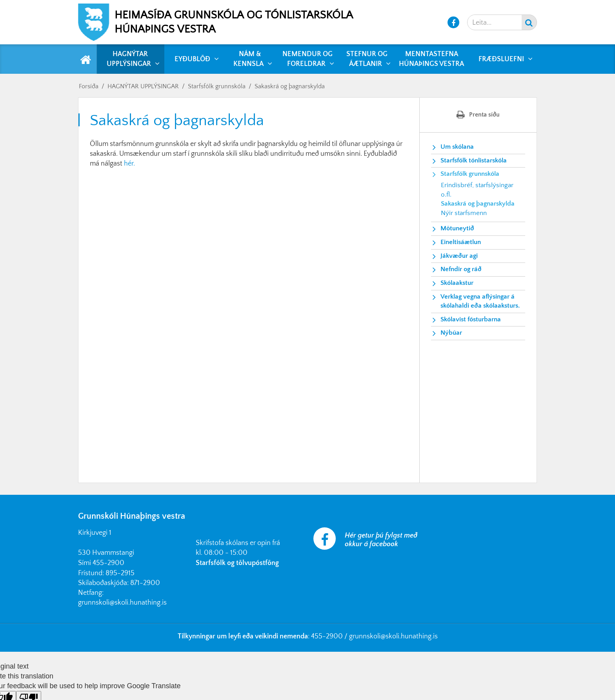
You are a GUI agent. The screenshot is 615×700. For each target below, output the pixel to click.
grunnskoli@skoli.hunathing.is (122, 603)
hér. (129, 164)
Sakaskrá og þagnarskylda (290, 86)
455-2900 (108, 563)
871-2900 (145, 583)
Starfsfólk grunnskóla (217, 86)
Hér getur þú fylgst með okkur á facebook (381, 540)
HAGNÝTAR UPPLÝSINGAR (143, 86)
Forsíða (89, 86)
